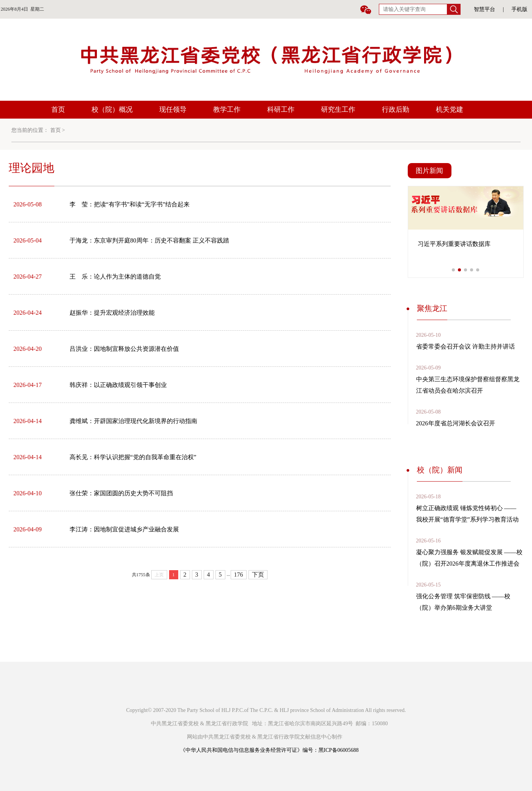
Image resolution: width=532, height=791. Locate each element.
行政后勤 (396, 109)
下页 (258, 575)
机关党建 (450, 109)
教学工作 (227, 109)
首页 (58, 109)
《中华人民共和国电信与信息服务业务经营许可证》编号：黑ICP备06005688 (269, 750)
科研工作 (281, 109)
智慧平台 (484, 9)
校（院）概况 (112, 109)
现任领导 (173, 109)
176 (239, 575)
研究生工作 (338, 109)
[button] (453, 270)
